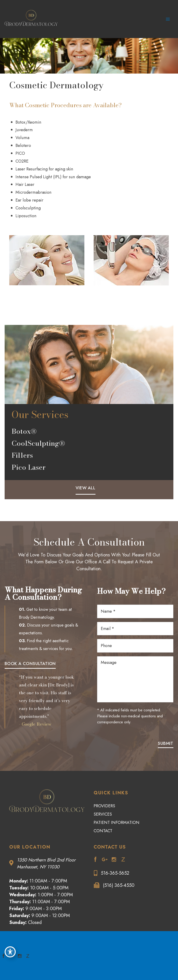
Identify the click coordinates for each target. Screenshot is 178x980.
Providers (104, 805)
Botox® (24, 434)
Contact (103, 830)
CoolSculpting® (38, 446)
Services (103, 814)
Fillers (22, 458)
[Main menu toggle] (168, 20)
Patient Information (117, 822)
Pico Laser (29, 470)
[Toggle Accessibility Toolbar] (10, 951)
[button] (85, 490)
